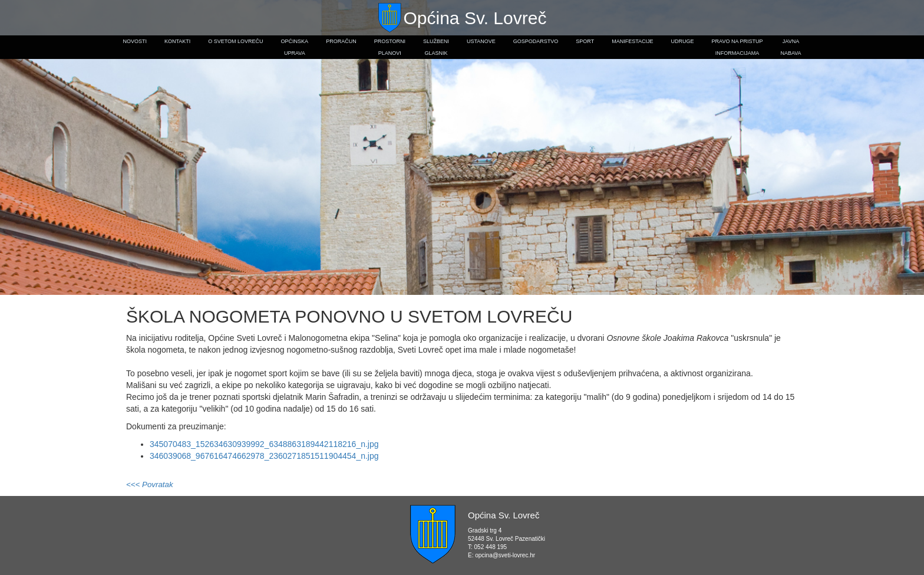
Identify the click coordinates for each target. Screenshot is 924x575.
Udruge (683, 41)
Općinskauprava (295, 47)
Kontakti (177, 41)
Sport (585, 41)
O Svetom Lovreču (235, 41)
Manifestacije (632, 41)
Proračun (341, 41)
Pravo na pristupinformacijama (737, 47)
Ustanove (481, 41)
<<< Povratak (150, 484)
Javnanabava (791, 47)
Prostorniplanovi (390, 47)
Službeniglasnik (436, 47)
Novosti (135, 41)
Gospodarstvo (536, 41)
